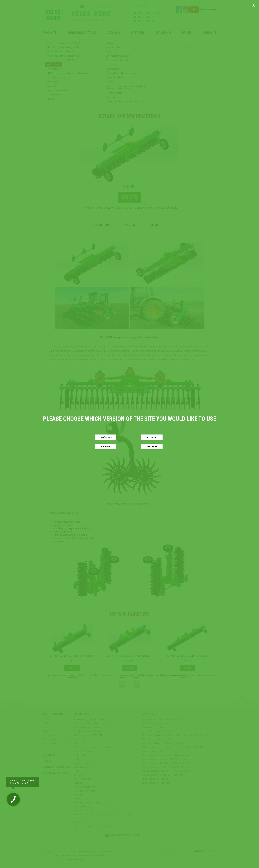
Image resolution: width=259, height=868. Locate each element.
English (106, 446)
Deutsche (152, 446)
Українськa (106, 437)
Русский (152, 437)
